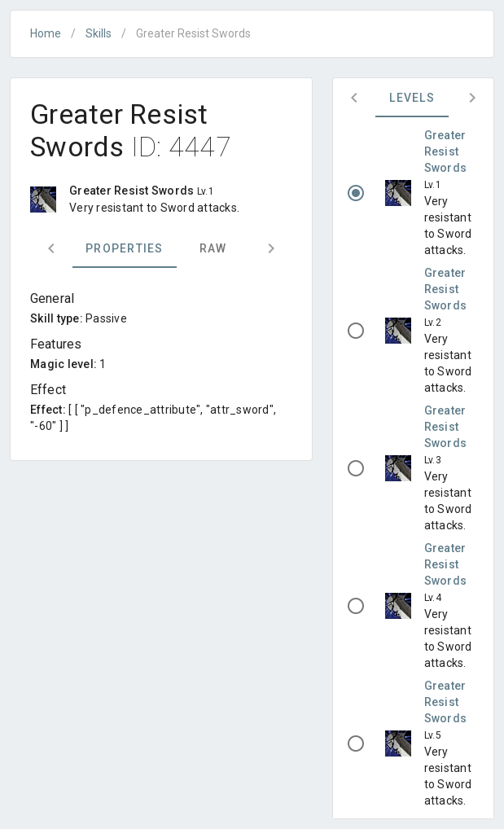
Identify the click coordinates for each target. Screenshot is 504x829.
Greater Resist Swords (446, 151)
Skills (99, 33)
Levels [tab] (412, 98)
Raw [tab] (213, 248)
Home (46, 33)
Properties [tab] (125, 248)
